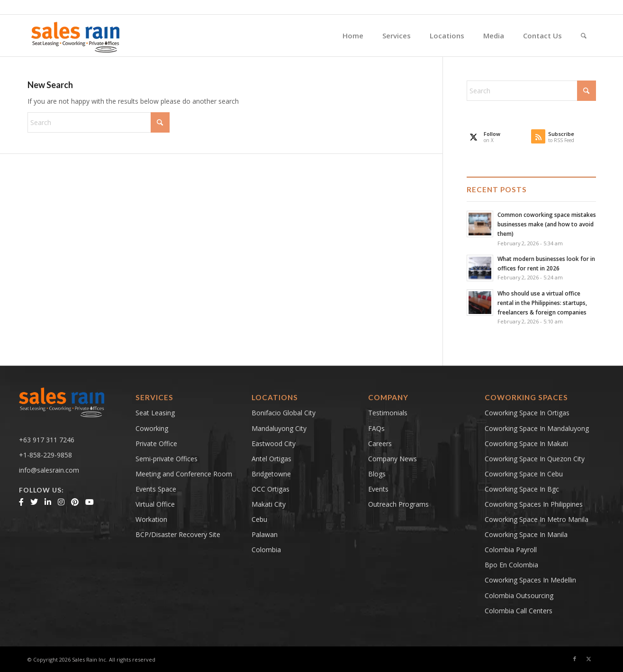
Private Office (156, 444)
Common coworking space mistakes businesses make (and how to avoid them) (547, 224)
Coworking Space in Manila (526, 534)
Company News (393, 459)
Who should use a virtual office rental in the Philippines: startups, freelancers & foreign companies (542, 303)
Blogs (377, 474)
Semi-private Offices (167, 459)
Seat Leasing (155, 413)
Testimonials (388, 413)
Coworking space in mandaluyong (537, 428)
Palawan (265, 534)
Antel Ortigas (271, 459)
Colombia (266, 550)
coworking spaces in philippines (534, 504)
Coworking (152, 428)
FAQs (376, 428)
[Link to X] (589, 659)
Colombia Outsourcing (519, 596)
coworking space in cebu (524, 474)
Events (378, 489)
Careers (380, 444)
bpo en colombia (511, 565)
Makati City (269, 504)
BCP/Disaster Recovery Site (178, 534)
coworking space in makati (526, 444)
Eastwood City (274, 444)
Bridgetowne (271, 474)
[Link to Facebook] (575, 659)
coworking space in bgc (522, 489)
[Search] (584, 36)
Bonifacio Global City (284, 413)
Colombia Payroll (511, 550)
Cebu (259, 519)
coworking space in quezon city (535, 459)
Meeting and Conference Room (184, 474)
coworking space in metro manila (537, 519)
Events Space (156, 489)
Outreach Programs (398, 504)
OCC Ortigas (271, 489)
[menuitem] (353, 36)
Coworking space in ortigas (527, 413)
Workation (151, 519)
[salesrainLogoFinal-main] (76, 36)
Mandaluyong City (279, 428)
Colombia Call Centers (519, 611)
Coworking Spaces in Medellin (530, 580)
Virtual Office (155, 504)
